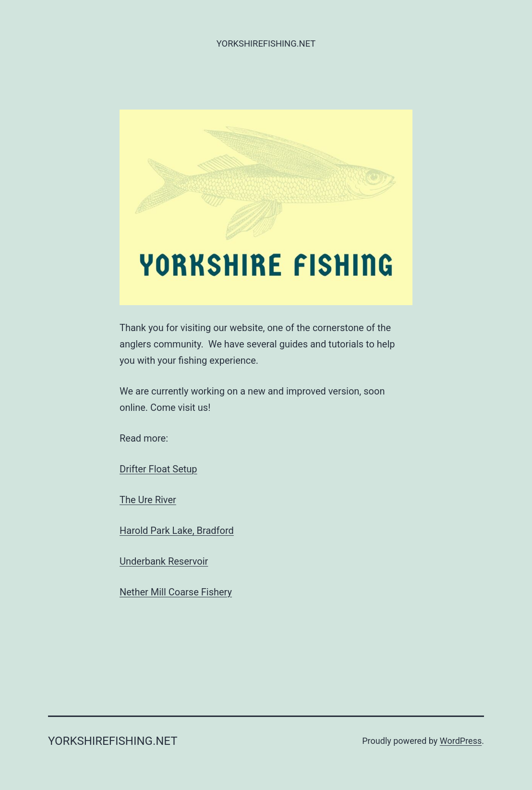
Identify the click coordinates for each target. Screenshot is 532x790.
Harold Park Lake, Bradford (177, 531)
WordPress (461, 741)
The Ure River (148, 500)
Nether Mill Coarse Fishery (176, 592)
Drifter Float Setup (158, 469)
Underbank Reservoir (164, 561)
